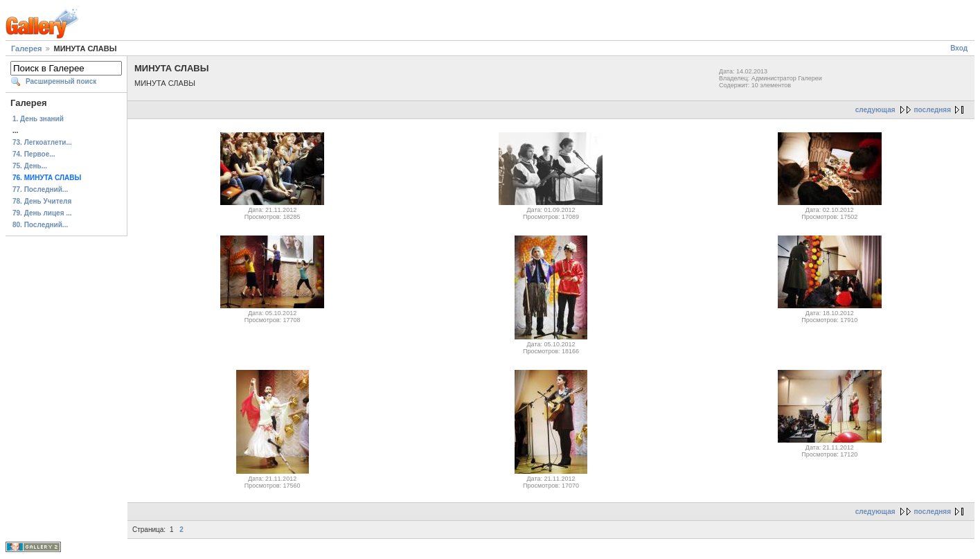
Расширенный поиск (61, 81)
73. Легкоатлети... (42, 142)
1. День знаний (38, 119)
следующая (875, 110)
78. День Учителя (42, 201)
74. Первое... (34, 154)
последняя (933, 110)
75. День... (30, 166)
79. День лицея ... (42, 213)
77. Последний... (40, 189)
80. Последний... (40, 225)
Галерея (26, 48)
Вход (959, 48)
